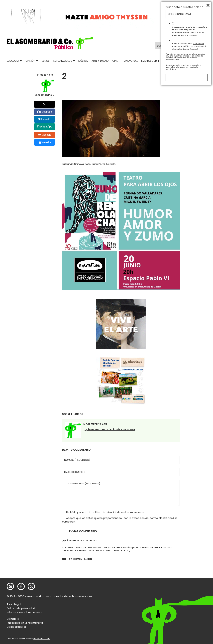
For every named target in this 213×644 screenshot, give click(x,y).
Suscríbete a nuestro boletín (184, 564)
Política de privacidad (21, 608)
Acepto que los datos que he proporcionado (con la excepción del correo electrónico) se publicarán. (120, 520)
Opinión (30, 61)
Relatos (168, 61)
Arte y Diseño (100, 61)
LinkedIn (46, 119)
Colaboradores (17, 627)
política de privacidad (106, 512)
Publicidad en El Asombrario (25, 623)
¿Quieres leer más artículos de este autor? (109, 429)
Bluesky (45, 142)
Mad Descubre (150, 61)
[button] (50, 43)
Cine (115, 61)
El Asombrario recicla (192, 61)
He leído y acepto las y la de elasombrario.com (190, 603)
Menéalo (45, 135)
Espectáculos (63, 61)
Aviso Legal (14, 604)
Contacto (13, 619)
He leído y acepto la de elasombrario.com (104, 512)
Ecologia (13, 61)
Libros (46, 61)
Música (83, 61)
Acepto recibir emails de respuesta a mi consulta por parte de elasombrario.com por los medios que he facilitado (190, 588)
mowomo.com (42, 638)
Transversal (129, 61)
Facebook (46, 112)
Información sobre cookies (24, 612)
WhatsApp (46, 127)
